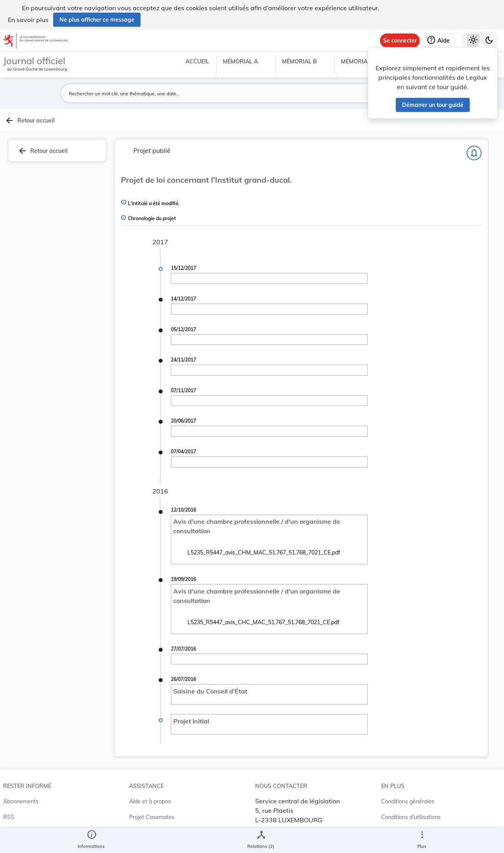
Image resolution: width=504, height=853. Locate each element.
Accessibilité (397, 830)
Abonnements (21, 798)
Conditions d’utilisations (411, 814)
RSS (9, 814)
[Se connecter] (400, 41)
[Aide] (439, 41)
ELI (133, 830)
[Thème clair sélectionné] (473, 41)
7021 (413, 388)
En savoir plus (28, 20)
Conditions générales (408, 798)
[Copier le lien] (404, 426)
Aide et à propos (150, 798)
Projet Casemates (152, 814)
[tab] (479, 137)
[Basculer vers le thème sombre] (489, 41)
